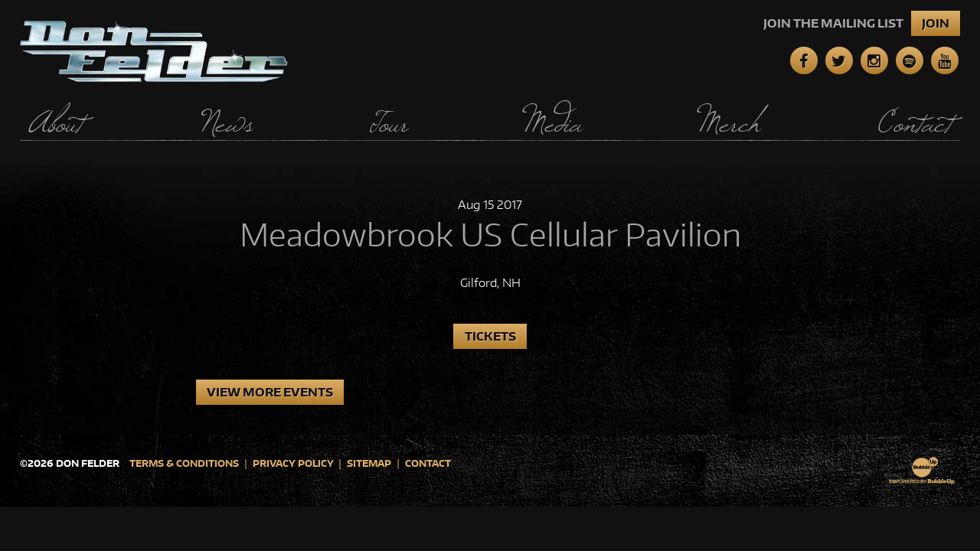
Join (936, 23)
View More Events (270, 392)
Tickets (490, 336)
